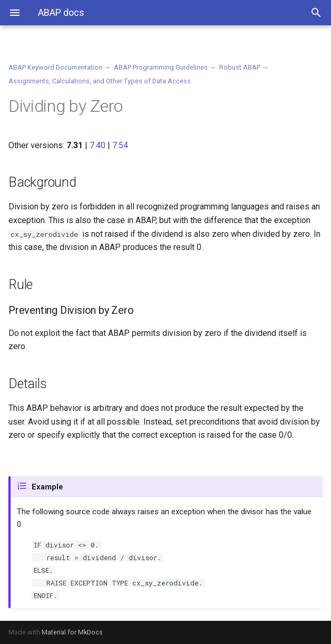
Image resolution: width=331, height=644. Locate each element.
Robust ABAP (240, 67)
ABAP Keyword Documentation (55, 67)
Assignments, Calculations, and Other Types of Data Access (100, 81)
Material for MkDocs (72, 632)
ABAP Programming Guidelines (161, 67)
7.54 (120, 145)
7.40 (98, 145)
